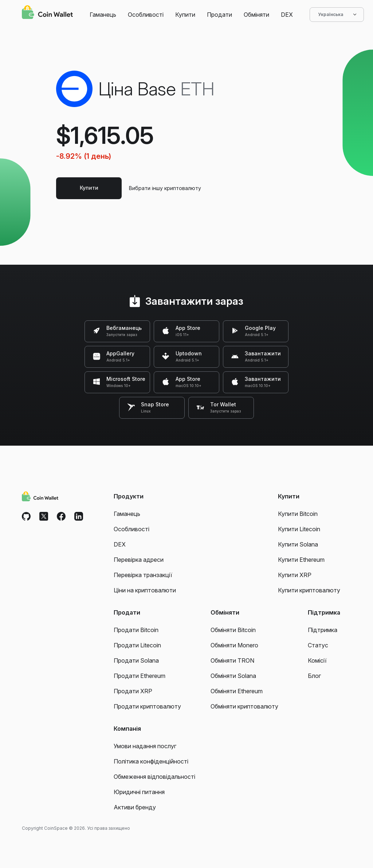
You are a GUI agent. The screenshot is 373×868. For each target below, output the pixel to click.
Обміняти (256, 15)
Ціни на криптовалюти (145, 590)
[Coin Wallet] (47, 13)
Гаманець (103, 15)
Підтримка (323, 630)
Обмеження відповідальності (154, 777)
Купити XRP (295, 575)
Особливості (146, 15)
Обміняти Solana (233, 676)
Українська (337, 15)
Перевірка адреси (139, 560)
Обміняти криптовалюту (244, 706)
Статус (318, 645)
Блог (314, 676)
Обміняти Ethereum (237, 691)
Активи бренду (135, 807)
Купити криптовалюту (309, 590)
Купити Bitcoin (298, 514)
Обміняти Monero (234, 645)
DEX (287, 15)
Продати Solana (136, 660)
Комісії (317, 660)
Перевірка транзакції (143, 575)
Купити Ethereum (301, 560)
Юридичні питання (139, 792)
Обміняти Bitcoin (233, 630)
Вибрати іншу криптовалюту (165, 188)
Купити (185, 15)
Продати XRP (133, 691)
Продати (219, 15)
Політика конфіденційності (151, 761)
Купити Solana (298, 544)
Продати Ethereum (140, 676)
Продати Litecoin (137, 645)
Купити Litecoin (299, 529)
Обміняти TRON (232, 660)
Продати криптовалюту (147, 706)
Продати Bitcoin (136, 630)
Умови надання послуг (145, 746)
